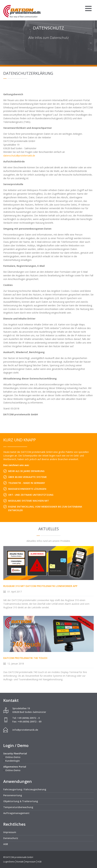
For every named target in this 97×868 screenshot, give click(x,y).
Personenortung (13, 795)
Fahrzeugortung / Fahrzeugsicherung (25, 789)
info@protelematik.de (25, 730)
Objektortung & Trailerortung (21, 801)
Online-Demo (13, 757)
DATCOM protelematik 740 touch (25, 658)
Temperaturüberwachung (18, 807)
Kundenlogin (13, 761)
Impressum (10, 832)
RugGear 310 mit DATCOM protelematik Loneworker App (40, 586)
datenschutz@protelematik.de (19, 156)
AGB (6, 844)
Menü (88, 8)
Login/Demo (9, 862)
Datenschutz (11, 838)
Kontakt (20, 862)
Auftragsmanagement (16, 813)
